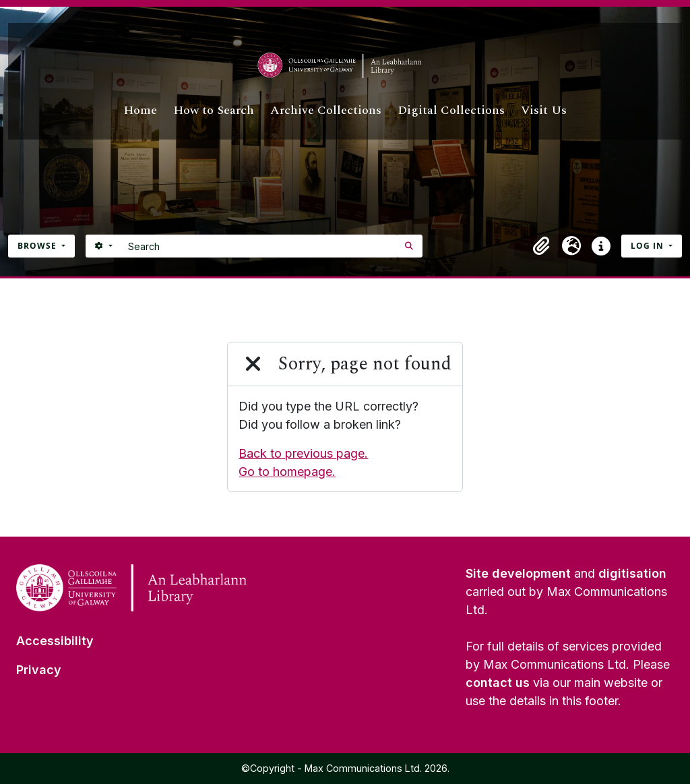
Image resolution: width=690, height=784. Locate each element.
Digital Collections (451, 110)
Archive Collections (326, 110)
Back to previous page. (303, 453)
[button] (542, 246)
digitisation (632, 573)
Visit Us (544, 110)
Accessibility (55, 641)
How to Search (214, 110)
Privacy (39, 670)
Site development (518, 573)
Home (140, 110)
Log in (649, 246)
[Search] (259, 246)
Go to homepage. (287, 472)
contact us (498, 683)
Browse (38, 246)
